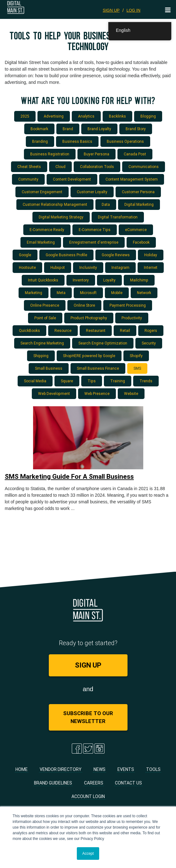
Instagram (120, 267)
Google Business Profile (66, 255)
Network (144, 293)
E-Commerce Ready (47, 230)
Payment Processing (128, 305)
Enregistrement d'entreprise (94, 242)
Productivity (132, 318)
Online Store (84, 305)
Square (67, 381)
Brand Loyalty (99, 129)
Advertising (54, 116)
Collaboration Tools (97, 167)
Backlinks (117, 116)
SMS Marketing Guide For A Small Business (69, 477)
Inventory (81, 280)
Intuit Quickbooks (43, 280)
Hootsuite (27, 267)
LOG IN (133, 10)
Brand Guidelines (53, 783)
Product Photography (89, 318)
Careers (94, 783)
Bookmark (39, 129)
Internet (151, 267)
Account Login (88, 796)
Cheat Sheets (29, 167)
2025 (25, 116)
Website (131, 393)
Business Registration (50, 154)
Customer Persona (138, 192)
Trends (146, 381)
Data (106, 204)
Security (149, 343)
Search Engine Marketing (42, 343)
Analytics (86, 116)
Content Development (72, 179)
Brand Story (136, 129)
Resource (63, 330)
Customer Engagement (42, 192)
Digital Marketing (139, 204)
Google (25, 255)
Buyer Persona (97, 154)
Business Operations (125, 141)
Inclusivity (88, 267)
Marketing (34, 293)
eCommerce (136, 230)
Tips (92, 381)
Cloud (60, 167)
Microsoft (88, 293)
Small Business (49, 368)
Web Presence (97, 393)
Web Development (54, 393)
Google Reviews (116, 255)
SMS (137, 368)
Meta (61, 293)
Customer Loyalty (92, 192)
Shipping (41, 356)
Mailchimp (139, 280)
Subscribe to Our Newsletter (88, 717)
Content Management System (132, 179)
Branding (40, 141)
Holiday (151, 255)
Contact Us (128, 783)
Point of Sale (45, 318)
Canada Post (135, 154)
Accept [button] (88, 854)
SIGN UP (111, 10)
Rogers (151, 330)
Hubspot (58, 267)
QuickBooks (29, 330)
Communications (144, 167)
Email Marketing (41, 242)
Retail (125, 330)
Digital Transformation (118, 217)
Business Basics (77, 141)
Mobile (117, 293)
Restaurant (96, 330)
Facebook (141, 242)
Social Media (35, 381)
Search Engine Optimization (103, 343)
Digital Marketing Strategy (61, 217)
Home (22, 769)
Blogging (148, 116)
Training (118, 381)
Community (28, 179)
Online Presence (45, 305)
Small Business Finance (98, 368)
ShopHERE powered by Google (89, 356)
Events (126, 769)
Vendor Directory (61, 769)
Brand (68, 129)
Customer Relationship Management (55, 204)
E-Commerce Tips (95, 230)
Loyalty (109, 280)
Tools (153, 769)
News (99, 769)
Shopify (136, 356)
